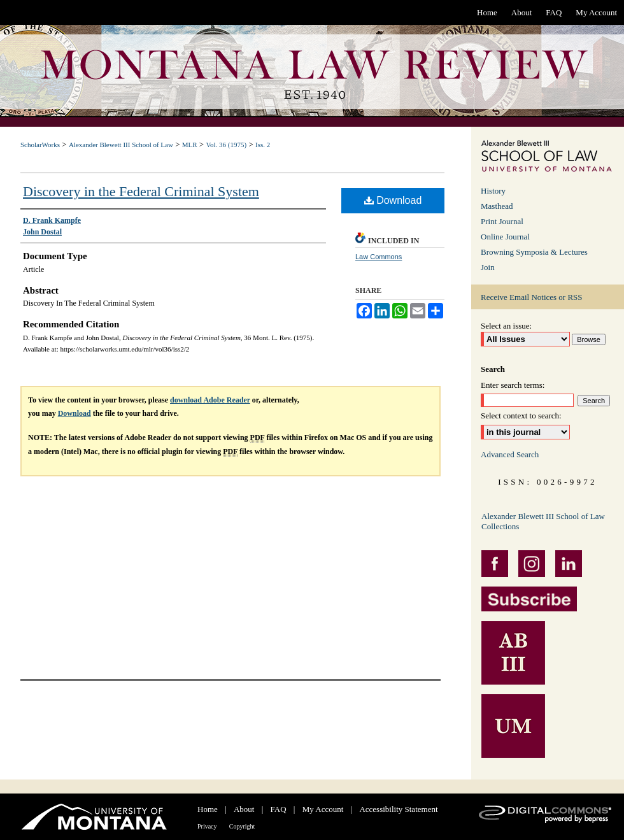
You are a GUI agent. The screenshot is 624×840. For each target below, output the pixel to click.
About (244, 809)
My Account (323, 809)
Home (208, 809)
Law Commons (379, 257)
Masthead (497, 206)
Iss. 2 (263, 145)
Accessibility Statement (398, 809)
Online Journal (505, 237)
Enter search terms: (513, 385)
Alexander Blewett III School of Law (121, 145)
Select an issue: (506, 326)
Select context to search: (521, 416)
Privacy (207, 826)
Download (393, 200)
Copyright (242, 826)
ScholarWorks (40, 145)
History (493, 191)
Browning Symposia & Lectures (534, 252)
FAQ (279, 809)
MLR (190, 145)
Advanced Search (510, 454)
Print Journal (502, 221)
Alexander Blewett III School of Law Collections (543, 521)
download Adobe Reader (210, 400)
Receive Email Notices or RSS (532, 297)
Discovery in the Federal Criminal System (141, 191)
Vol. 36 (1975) (226, 145)
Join (488, 267)
